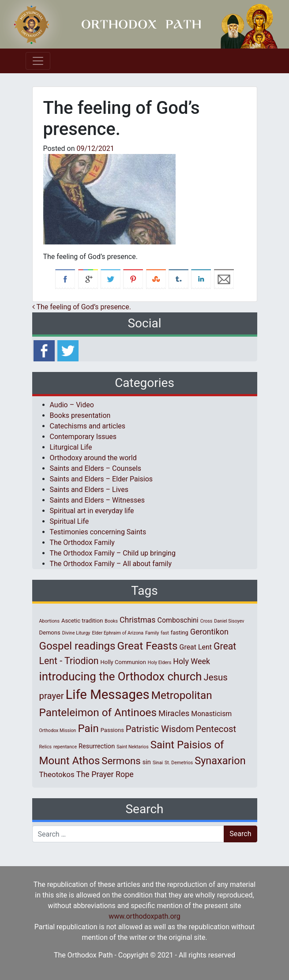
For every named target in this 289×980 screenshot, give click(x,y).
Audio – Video (72, 405)
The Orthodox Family (82, 543)
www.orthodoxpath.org (144, 916)
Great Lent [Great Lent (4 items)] (196, 647)
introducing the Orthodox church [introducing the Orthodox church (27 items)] (121, 676)
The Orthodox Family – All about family (111, 564)
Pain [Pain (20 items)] (88, 728)
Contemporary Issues (83, 437)
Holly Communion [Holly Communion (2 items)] (123, 662)
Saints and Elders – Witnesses (97, 500)
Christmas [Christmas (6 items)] (138, 620)
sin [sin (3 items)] (147, 762)
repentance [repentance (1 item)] (65, 747)
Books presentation (80, 415)
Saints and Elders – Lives (89, 490)
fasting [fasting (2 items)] (180, 633)
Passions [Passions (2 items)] (112, 730)
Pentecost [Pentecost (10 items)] (216, 729)
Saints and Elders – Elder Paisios (101, 479)
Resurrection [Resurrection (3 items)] (97, 746)
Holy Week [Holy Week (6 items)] (191, 661)
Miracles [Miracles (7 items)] (174, 713)
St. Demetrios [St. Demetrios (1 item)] (179, 763)
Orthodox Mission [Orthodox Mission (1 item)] (58, 730)
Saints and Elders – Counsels (96, 468)
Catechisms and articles (88, 426)
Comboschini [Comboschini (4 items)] (178, 620)
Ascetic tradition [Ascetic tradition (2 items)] (82, 621)
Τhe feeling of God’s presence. (82, 307)
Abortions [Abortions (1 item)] (49, 621)
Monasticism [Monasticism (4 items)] (211, 714)
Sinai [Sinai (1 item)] (158, 763)
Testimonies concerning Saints (98, 532)
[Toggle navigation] (38, 61)
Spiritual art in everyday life (92, 511)
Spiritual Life (69, 521)
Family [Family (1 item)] (152, 633)
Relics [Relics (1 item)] (45, 747)
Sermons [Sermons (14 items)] (121, 761)
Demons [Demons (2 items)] (50, 633)
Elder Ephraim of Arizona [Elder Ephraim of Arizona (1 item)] (118, 633)
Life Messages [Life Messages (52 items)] (108, 695)
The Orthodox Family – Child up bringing (113, 553)
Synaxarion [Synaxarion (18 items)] (220, 761)
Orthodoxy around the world (93, 458)
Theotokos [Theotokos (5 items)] (57, 774)
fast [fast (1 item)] (165, 633)
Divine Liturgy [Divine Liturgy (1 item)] (76, 633)
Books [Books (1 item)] (111, 621)
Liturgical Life (71, 447)
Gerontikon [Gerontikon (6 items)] (209, 632)
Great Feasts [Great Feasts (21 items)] (148, 646)
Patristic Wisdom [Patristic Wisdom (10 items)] (160, 729)
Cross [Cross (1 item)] (206, 621)
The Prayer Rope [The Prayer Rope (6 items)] (105, 774)
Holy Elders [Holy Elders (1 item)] (160, 663)
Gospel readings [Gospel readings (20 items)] (77, 646)
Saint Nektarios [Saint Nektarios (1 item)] (132, 747)
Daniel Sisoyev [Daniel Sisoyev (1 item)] (229, 621)
